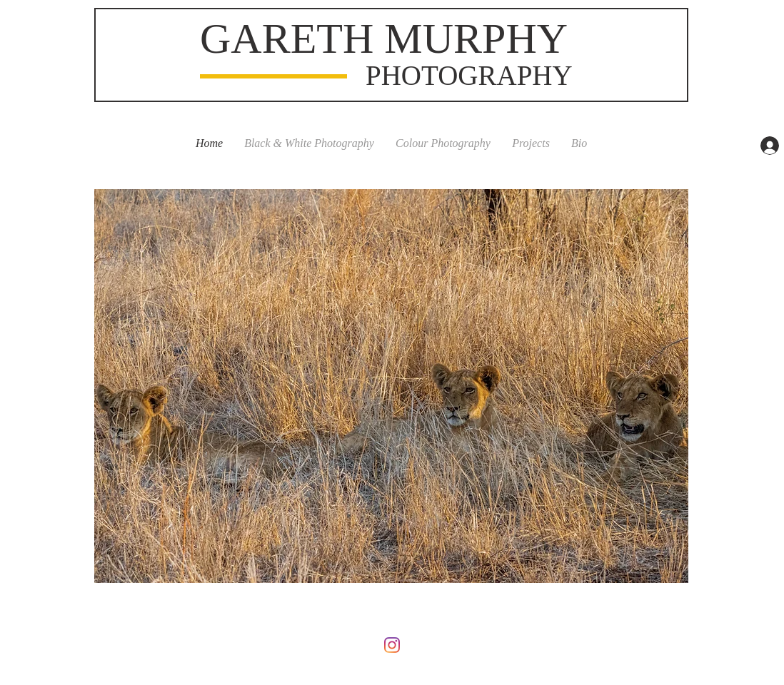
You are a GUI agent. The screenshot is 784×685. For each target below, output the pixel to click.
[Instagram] (392, 645)
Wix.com (484, 614)
